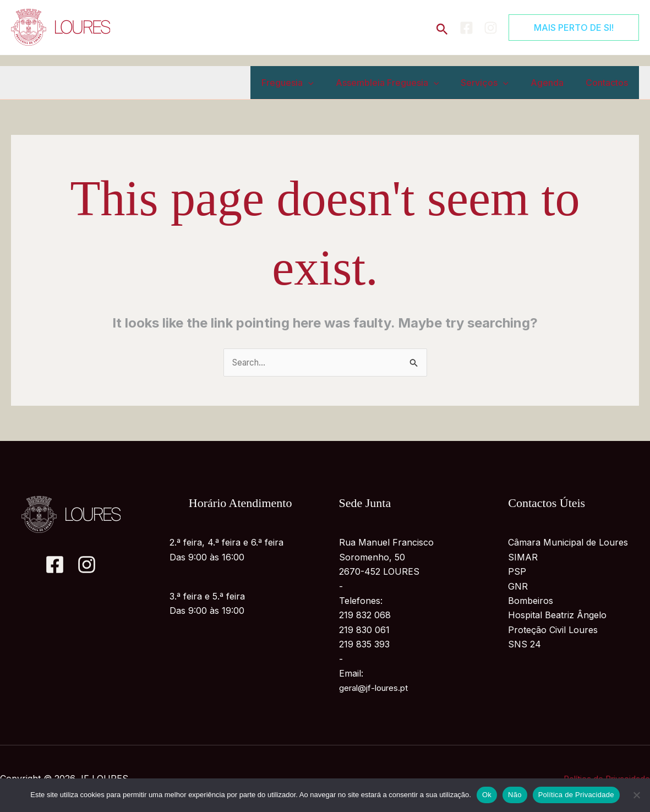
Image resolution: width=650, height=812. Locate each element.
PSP (517, 573)
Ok (487, 795)
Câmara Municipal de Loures (568, 543)
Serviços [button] (496, 83)
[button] (442, 27)
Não (515, 795)
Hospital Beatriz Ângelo (557, 616)
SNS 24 (525, 645)
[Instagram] (491, 28)
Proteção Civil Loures (553, 630)
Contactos (609, 83)
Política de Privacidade (576, 795)
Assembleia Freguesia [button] (403, 83)
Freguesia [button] (307, 83)
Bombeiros (531, 601)
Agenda (554, 83)
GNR (518, 587)
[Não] (636, 795)
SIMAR (523, 558)
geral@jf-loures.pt (376, 689)
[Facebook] (466, 28)
